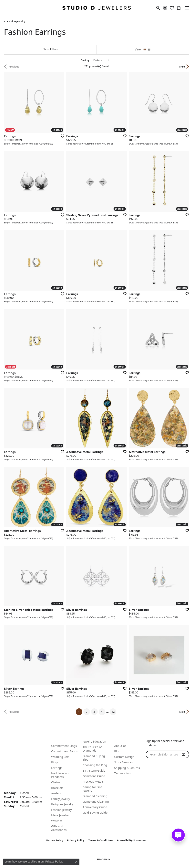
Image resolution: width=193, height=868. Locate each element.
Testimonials (122, 773)
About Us (120, 746)
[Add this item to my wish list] (61, 136)
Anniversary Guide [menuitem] (95, 807)
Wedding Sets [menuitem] (60, 757)
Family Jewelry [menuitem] (61, 799)
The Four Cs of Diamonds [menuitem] (92, 749)
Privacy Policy (76, 840)
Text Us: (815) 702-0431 (21, 741)
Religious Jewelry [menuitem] (62, 804)
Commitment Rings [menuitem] (64, 746)
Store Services (123, 762)
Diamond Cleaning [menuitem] (95, 796)
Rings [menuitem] (55, 762)
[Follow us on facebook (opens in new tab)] (150, 778)
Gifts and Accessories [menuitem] (59, 828)
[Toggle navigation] (187, 8)
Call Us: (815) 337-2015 (21, 746)
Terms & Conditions (101, 840)
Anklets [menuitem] (56, 793)
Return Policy (55, 840)
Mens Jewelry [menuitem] (60, 815)
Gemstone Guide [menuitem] (94, 776)
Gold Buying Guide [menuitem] (95, 813)
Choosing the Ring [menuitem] (95, 765)
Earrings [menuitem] (57, 768)
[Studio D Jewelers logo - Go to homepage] (96, 8)
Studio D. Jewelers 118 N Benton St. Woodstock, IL (17, 770)
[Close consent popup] (76, 862)
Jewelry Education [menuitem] (94, 741)
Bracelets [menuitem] (57, 788)
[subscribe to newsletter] (183, 755)
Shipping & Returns (127, 768)
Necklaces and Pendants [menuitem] (61, 775)
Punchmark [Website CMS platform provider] (104, 859)
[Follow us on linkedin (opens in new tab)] (168, 778)
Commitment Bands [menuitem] (64, 751)
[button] (158, 8)
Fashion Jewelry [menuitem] (61, 810)
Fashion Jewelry (16, 21)
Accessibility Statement (132, 840)
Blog (117, 751)
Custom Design (124, 757)
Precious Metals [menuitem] (93, 782)
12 (113, 712)
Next (182, 67)
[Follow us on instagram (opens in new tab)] (159, 778)
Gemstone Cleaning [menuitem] (96, 802)
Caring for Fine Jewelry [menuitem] (93, 789)
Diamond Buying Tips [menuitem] (94, 758)
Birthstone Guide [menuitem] (94, 771)
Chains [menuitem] (56, 782)
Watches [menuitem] (57, 821)
